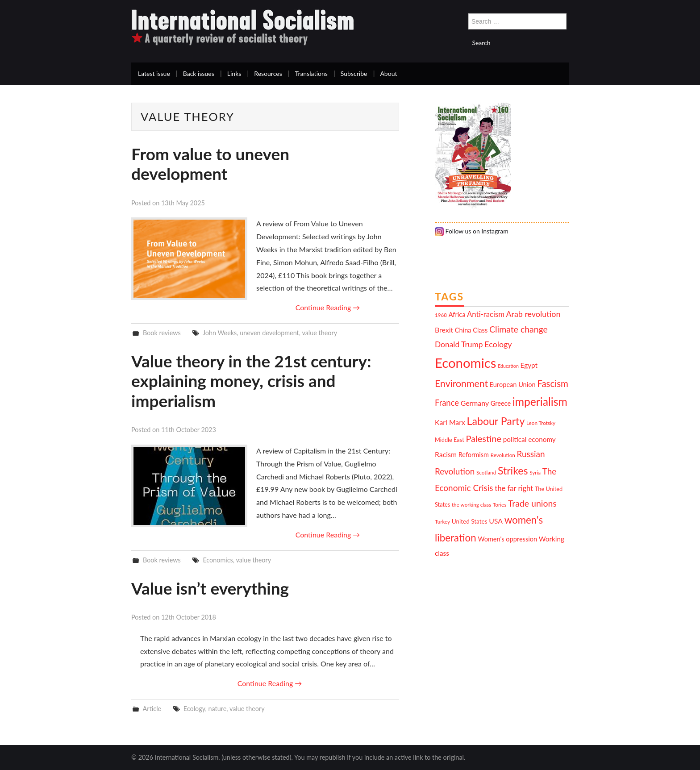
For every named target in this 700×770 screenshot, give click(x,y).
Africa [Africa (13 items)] (457, 314)
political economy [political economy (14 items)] (529, 439)
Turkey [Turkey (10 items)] (442, 521)
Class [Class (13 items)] (480, 330)
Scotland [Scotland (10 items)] (486, 472)
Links (234, 73)
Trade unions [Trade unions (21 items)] (532, 503)
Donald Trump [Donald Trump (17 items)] (459, 344)
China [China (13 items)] (463, 330)
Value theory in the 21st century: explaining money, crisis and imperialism (251, 381)
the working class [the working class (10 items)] (471, 504)
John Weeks (220, 333)
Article (152, 709)
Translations (311, 73)
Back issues (199, 73)
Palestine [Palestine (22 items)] (483, 438)
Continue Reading (328, 307)
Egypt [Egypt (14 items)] (529, 365)
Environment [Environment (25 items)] (461, 383)
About (388, 73)
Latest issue (154, 73)
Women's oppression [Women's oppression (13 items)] (507, 539)
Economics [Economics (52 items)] (465, 363)
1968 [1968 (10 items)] (441, 315)
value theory (319, 333)
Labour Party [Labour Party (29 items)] (496, 421)
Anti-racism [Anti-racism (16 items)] (486, 314)
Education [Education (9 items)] (508, 366)
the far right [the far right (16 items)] (514, 488)
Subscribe (354, 73)
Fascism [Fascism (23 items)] (553, 383)
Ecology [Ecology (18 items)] (498, 344)
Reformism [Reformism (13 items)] (474, 455)
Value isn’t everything (210, 588)
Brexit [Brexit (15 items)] (444, 330)
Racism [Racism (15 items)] (446, 454)
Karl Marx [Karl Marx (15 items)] (450, 422)
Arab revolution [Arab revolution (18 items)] (533, 314)
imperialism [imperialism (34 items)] (540, 402)
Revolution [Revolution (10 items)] (503, 455)
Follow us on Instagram (472, 231)
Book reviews (162, 333)
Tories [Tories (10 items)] (500, 504)
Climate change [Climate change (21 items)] (519, 329)
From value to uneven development (210, 164)
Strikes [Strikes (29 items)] (513, 470)
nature (218, 709)
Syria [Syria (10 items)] (535, 472)
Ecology (194, 709)
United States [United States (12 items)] (470, 521)
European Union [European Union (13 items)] (513, 385)
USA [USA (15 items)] (496, 521)
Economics (218, 560)
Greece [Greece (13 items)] (501, 403)
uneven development (269, 333)
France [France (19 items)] (447, 403)
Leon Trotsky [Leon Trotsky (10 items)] (541, 423)
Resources (268, 73)
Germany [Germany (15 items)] (475, 403)
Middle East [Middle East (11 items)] (450, 440)
